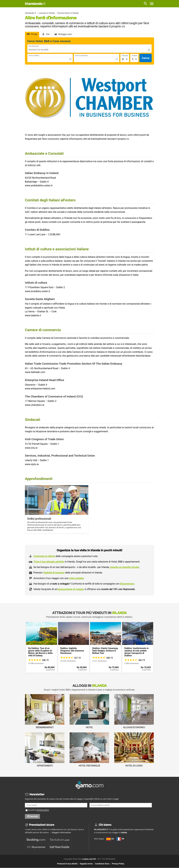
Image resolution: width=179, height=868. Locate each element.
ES (110, 839)
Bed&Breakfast (45, 711)
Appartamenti (45, 750)
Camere (134, 56)
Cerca (146, 58)
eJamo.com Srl (89, 859)
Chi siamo (105, 825)
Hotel (89, 711)
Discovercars (127, 584)
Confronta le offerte (44, 556)
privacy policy (43, 810)
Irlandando (35, 4)
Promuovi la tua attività (67, 864)
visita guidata (76, 578)
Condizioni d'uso (102, 864)
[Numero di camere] (134, 59)
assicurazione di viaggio (70, 589)
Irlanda (124, 833)
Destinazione (34, 46)
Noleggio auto (65, 34)
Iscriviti (34, 816)
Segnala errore (86, 864)
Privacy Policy (118, 864)
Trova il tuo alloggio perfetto (49, 562)
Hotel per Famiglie (89, 750)
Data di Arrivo (34, 56)
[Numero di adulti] (125, 59)
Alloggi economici (134, 711)
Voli (48, 34)
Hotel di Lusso (134, 750)
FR (120, 839)
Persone (125, 56)
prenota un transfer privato (125, 567)
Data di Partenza (81, 56)
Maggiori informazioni (61, 833)
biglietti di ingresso (54, 573)
